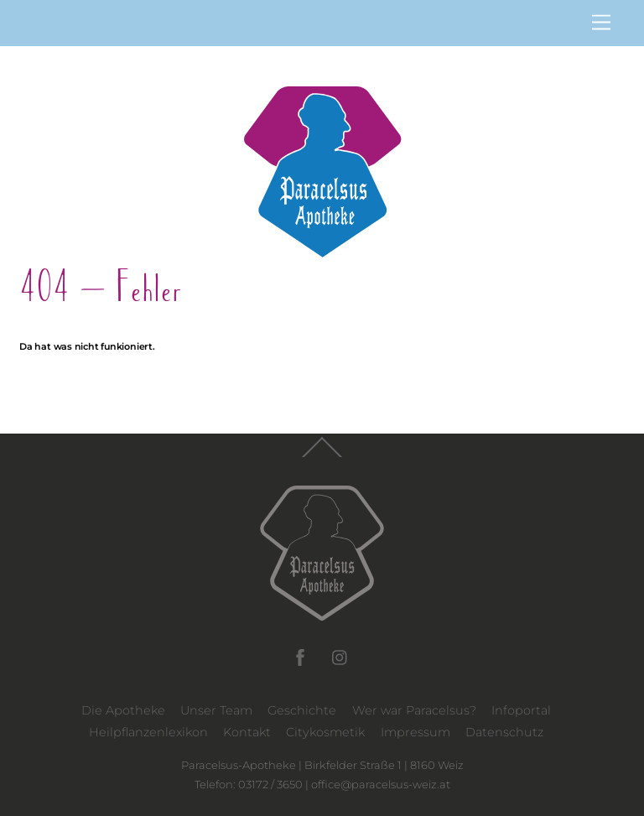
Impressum (415, 732)
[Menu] (601, 23)
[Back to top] (322, 456)
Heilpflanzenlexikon (148, 732)
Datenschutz (504, 732)
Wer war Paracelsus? (414, 710)
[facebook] (300, 656)
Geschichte (302, 710)
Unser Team (216, 710)
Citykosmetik (325, 732)
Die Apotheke (123, 710)
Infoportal (521, 710)
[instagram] (340, 656)
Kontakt (247, 732)
